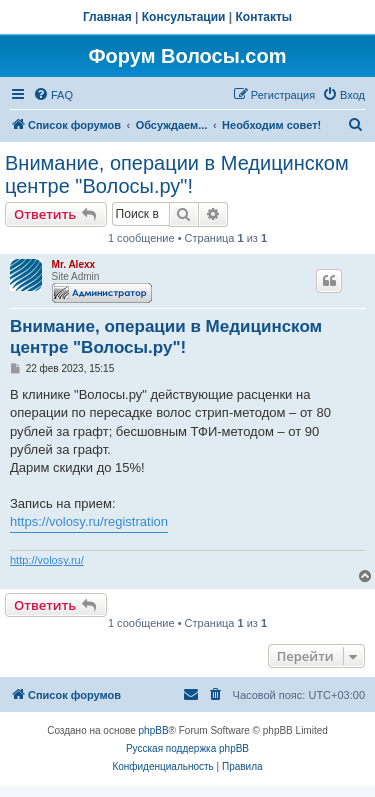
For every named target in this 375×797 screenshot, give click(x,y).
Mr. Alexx (74, 264)
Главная (107, 17)
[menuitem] (53, 95)
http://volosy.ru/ (47, 560)
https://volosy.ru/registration (89, 521)
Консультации (184, 17)
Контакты (264, 17)
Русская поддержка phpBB (187, 748)
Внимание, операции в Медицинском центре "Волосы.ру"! (177, 174)
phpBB (154, 730)
